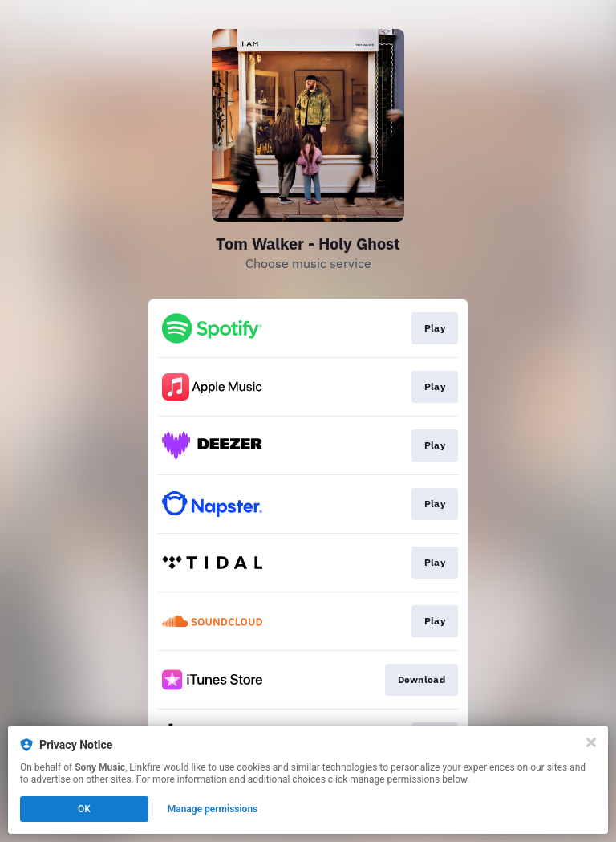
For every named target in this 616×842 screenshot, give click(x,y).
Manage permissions (213, 809)
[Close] (591, 742)
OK (84, 809)
